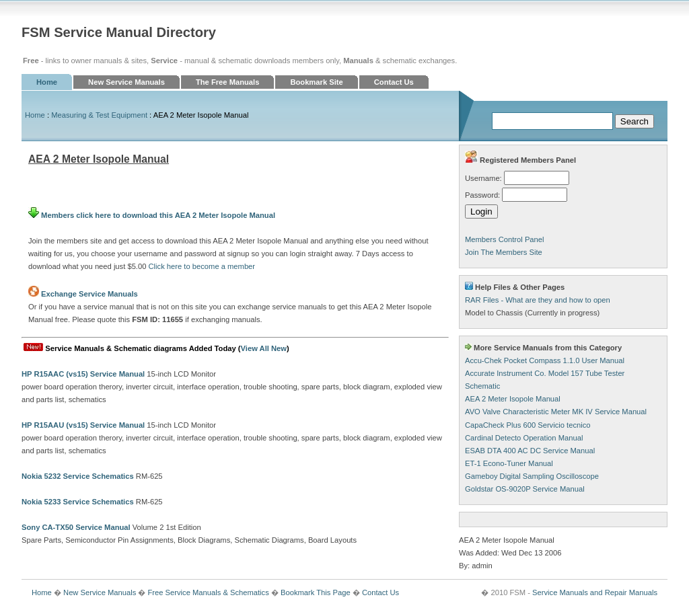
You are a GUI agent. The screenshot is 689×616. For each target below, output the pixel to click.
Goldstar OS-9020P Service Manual (525, 489)
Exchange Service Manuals (89, 294)
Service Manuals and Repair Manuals (595, 592)
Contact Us (394, 82)
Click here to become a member (202, 266)
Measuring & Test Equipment (99, 115)
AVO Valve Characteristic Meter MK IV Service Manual (556, 412)
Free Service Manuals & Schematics (208, 592)
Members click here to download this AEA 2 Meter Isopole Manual (152, 215)
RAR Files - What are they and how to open (538, 300)
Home (47, 82)
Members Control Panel (505, 239)
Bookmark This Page (316, 592)
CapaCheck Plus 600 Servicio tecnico (528, 425)
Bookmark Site (316, 82)
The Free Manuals (228, 82)
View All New (264, 348)
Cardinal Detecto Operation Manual (524, 438)
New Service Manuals (126, 82)
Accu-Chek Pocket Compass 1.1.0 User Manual (545, 360)
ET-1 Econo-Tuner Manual (509, 463)
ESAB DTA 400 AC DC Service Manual (530, 451)
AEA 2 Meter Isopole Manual (513, 399)
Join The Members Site (504, 252)
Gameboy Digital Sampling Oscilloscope (532, 476)
